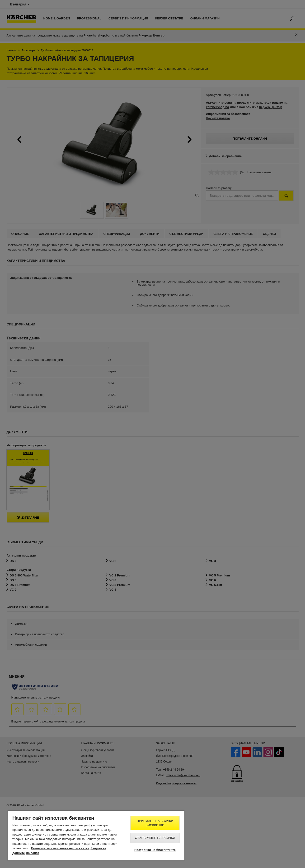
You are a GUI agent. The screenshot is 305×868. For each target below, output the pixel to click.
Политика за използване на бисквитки (60, 848)
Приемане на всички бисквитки (155, 823)
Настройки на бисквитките (155, 850)
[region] (96, 836)
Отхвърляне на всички (155, 838)
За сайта (33, 853)
